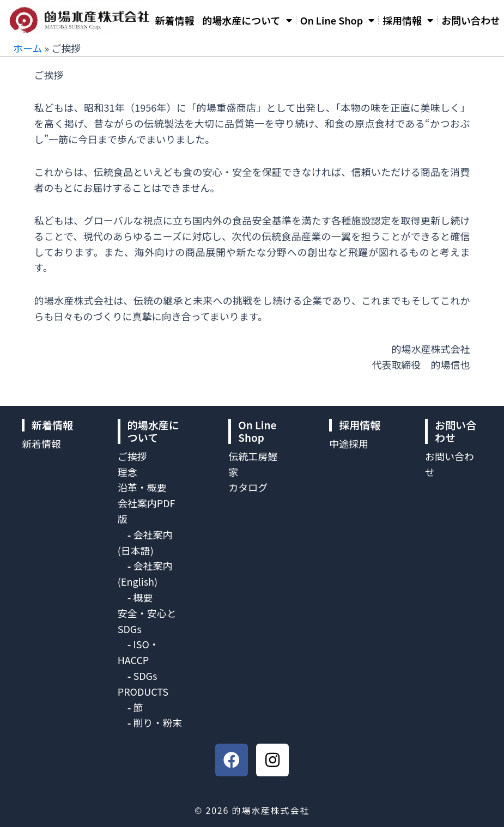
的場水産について (247, 20)
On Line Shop (338, 20)
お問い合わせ (471, 20)
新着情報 (174, 20)
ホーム (28, 48)
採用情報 (408, 20)
